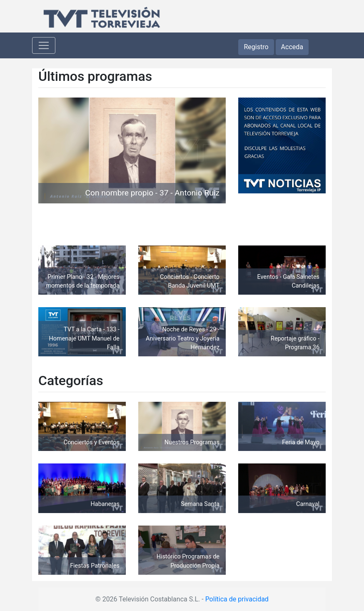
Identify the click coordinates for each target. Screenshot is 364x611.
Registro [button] (256, 47)
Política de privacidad (237, 599)
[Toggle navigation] (44, 45)
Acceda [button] (292, 47)
